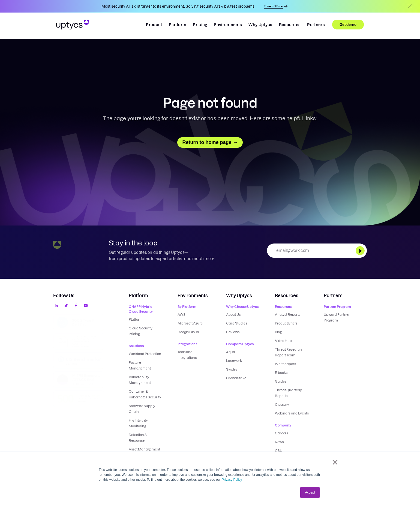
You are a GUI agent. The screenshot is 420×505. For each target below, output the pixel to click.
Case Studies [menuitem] (237, 323)
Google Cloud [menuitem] (188, 332)
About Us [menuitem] (233, 315)
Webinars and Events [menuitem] (292, 413)
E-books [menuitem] (281, 373)
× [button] (335, 462)
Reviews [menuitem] (233, 332)
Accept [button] (310, 492)
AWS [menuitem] (181, 315)
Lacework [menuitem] (234, 361)
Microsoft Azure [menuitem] (190, 323)
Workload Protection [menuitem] (145, 354)
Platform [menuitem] (136, 319)
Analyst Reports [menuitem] (288, 315)
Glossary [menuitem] (282, 405)
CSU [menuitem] (279, 451)
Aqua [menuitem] (231, 352)
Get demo (348, 25)
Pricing (200, 25)
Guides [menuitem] (281, 381)
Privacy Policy (232, 480)
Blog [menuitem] (278, 332)
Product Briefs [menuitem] (286, 323)
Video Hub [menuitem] (283, 341)
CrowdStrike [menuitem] (236, 378)
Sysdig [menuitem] (231, 369)
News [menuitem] (279, 442)
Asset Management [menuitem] (144, 449)
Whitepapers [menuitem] (285, 364)
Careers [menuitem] (281, 433)
